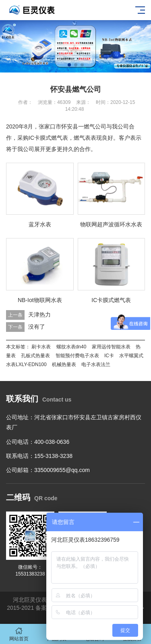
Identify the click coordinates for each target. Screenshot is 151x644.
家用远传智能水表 (111, 347)
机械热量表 (64, 364)
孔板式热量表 (35, 356)
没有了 (37, 327)
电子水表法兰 (96, 364)
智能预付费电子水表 (77, 356)
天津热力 (39, 315)
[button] (69, 65)
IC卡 (109, 356)
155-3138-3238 (53, 456)
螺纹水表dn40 (71, 347)
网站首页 (19, 634)
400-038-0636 (52, 442)
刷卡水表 (41, 347)
